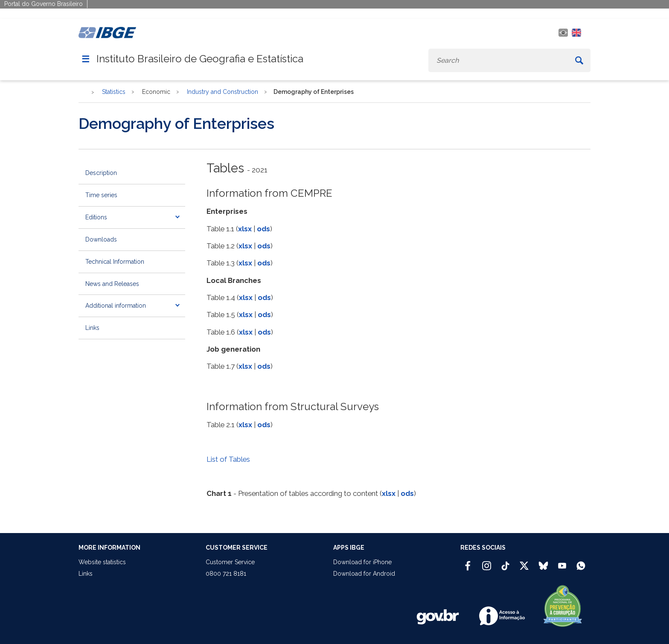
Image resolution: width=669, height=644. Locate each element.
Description (101, 173)
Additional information (116, 306)
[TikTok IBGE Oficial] (505, 562)
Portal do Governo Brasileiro (44, 4)
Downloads (101, 239)
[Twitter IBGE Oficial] (524, 565)
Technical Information (115, 262)
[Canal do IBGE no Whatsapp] (581, 562)
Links (92, 328)
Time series (101, 195)
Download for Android (364, 574)
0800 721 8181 (226, 574)
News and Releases (112, 284)
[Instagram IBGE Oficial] (487, 562)
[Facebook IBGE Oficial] (468, 562)
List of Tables (228, 459)
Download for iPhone (362, 562)
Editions (96, 217)
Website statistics (102, 562)
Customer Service (230, 562)
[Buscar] (579, 60)
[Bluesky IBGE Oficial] (543, 562)
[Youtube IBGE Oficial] (562, 562)
